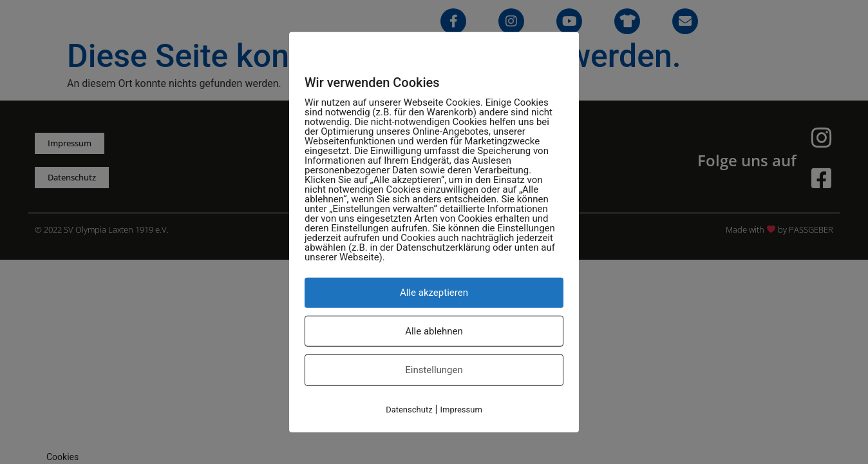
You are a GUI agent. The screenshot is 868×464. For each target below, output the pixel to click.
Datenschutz (409, 409)
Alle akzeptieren (434, 293)
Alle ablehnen (434, 331)
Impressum (461, 409)
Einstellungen (434, 370)
